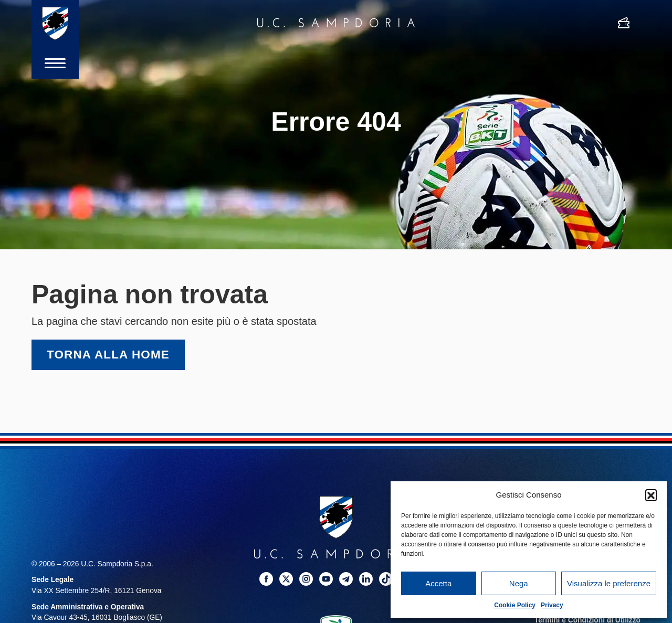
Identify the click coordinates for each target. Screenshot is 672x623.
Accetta (438, 583)
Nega (519, 583)
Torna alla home (108, 355)
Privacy (552, 605)
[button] (651, 495)
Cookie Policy (515, 605)
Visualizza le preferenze (609, 583)
